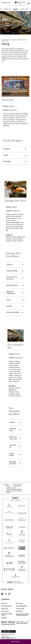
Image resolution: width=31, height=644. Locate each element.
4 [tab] (17, 33)
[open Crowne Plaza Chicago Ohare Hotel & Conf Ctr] (15, 490)
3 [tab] (16, 33)
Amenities (7, 9)
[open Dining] (8, 492)
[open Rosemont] (17, 486)
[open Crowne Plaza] (11, 488)
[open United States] (17, 484)
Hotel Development (21, 606)
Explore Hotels (20, 608)
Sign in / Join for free (20, 3)
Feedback (4, 617)
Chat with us (5, 608)
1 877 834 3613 (22, 623)
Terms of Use (5, 611)
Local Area (24, 9)
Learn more (6, 638)
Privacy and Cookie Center (7, 614)
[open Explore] (7, 484)
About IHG (4, 603)
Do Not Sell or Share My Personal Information (23, 614)
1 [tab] (13, 33)
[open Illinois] (8, 486)
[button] (29, 3)
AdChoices (20, 611)
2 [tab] (14, 33)
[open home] (1, 488)
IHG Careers (19, 603)
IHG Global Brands (6, 606)
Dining (15, 9)
